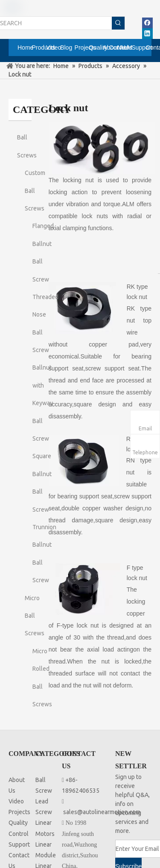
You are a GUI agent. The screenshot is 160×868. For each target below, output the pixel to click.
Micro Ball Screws (35, 616)
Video (16, 801)
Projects (19, 812)
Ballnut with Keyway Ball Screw (43, 403)
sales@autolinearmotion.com (102, 812)
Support (19, 844)
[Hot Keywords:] (118, 23)
